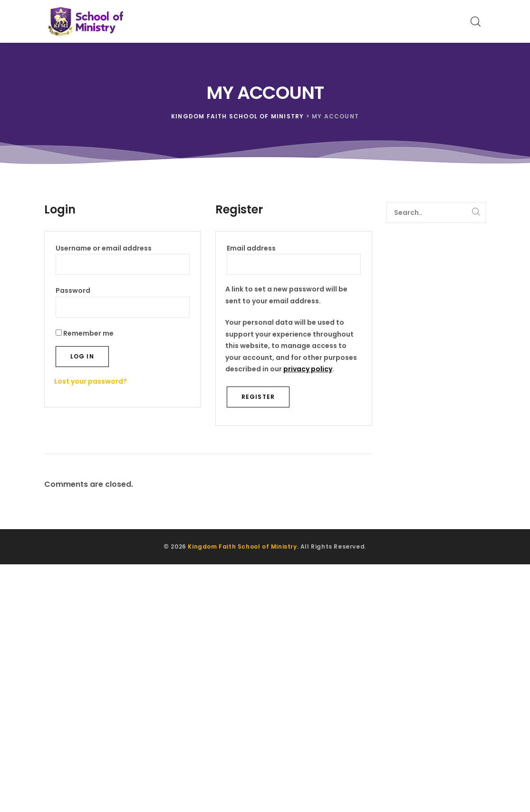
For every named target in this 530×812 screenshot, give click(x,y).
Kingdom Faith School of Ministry (242, 546)
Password (91, 290)
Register (258, 397)
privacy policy (308, 369)
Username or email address (121, 248)
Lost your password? (91, 381)
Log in (82, 356)
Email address (269, 248)
